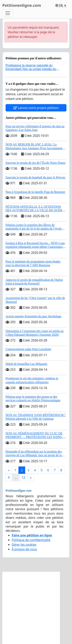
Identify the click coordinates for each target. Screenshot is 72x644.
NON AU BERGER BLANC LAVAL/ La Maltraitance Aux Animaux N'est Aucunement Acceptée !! (34, 148)
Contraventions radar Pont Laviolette (28, 349)
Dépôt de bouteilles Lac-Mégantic (26, 364)
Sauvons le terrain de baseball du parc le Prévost (35, 177)
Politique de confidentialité (31, 540)
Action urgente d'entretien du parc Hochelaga (33, 316)
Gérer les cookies (24, 545)
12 (23, 477)
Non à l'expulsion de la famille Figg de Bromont (35, 192)
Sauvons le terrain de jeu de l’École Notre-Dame (35, 163)
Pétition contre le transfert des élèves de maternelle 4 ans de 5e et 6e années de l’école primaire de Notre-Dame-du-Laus (34, 229)
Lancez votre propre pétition (36, 108)
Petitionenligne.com (22, 5)
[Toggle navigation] (8, 13)
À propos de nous (24, 549)
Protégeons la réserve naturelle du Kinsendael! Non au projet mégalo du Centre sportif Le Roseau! (31, 69)
